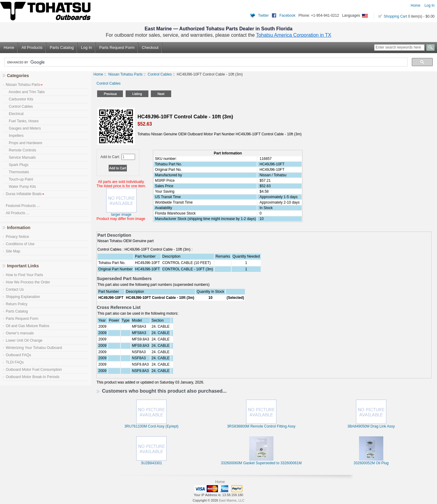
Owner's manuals (20, 333)
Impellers (15, 136)
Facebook (288, 15)
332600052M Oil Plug (371, 463)
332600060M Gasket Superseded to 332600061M (261, 463)
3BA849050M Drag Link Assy (371, 426)
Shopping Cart (396, 16)
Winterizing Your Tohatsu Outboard (34, 348)
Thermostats (17, 172)
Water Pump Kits (21, 187)
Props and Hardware (24, 143)
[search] (205, 62)
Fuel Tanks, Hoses (22, 121)
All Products (32, 47)
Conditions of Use (20, 244)
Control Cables (160, 74)
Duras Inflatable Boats (25, 194)
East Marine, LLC (232, 500)
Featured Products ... (23, 206)
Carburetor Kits (20, 99)
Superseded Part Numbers (124, 279)
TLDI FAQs (15, 362)
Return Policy (17, 304)
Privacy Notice (17, 237)
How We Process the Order (28, 282)
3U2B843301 (151, 463)
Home (415, 5)
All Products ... (17, 213)
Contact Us (15, 289)
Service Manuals (21, 157)
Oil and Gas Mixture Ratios (27, 326)
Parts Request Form (117, 47)
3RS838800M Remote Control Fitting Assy (261, 426)
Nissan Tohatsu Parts (125, 74)
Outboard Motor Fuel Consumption (34, 370)
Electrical (15, 114)
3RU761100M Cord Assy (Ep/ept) (151, 426)
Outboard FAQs (18, 355)
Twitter (263, 15)
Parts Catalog (62, 47)
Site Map (13, 251)
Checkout (150, 47)
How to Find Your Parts (24, 275)
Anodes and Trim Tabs (25, 92)
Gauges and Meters (23, 128)
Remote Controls (21, 150)
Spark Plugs (17, 165)
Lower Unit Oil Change (24, 340)
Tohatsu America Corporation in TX (294, 35)
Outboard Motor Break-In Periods (33, 377)
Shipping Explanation (23, 297)
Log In (430, 5)
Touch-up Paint (19, 179)
